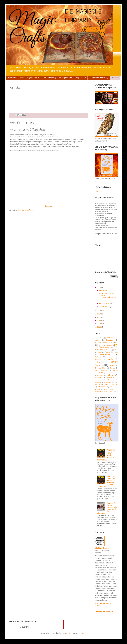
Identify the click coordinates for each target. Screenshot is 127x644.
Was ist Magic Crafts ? (29, 78)
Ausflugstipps (111, 338)
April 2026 (103, 290)
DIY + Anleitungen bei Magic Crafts (58, 78)
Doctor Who (99, 350)
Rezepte (110, 380)
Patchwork (98, 378)
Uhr (104, 389)
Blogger (84, 633)
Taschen (97, 389)
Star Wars (104, 384)
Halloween (99, 362)
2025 (99, 311)
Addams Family (99, 338)
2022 (99, 320)
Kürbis (115, 370)
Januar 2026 (104, 307)
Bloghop (98, 342)
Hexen (112, 368)
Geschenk (110, 357)
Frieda (116, 352)
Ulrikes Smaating (104, 548)
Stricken (102, 387)
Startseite (12, 78)
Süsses (113, 387)
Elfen (116, 350)
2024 (99, 314)
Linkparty (101, 373)
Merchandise (114, 373)
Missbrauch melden (104, 612)
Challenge (109, 345)
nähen (110, 375)
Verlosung (111, 389)
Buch (115, 342)
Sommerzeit (108, 382)
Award (97, 340)
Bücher (101, 345)
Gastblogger (105, 354)
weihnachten (108, 392)
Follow (97, 192)
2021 (99, 324)
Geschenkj (98, 359)
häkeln (110, 359)
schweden (98, 382)
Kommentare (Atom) (26, 210)
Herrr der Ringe (100, 368)
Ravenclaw (98, 380)
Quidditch (111, 378)
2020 (99, 327)
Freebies (108, 352)
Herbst (112, 366)
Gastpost (98, 357)
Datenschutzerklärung (99, 78)
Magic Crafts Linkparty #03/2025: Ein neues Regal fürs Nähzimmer (107, 508)
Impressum (81, 78)
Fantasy (99, 352)
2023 (99, 317)
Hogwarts (106, 370)
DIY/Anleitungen (106, 347)
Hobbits (97, 370)
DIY (116, 345)
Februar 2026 (104, 303)
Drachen (109, 350)
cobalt (68, 633)
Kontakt (115, 78)
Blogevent (110, 340)
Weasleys (98, 392)
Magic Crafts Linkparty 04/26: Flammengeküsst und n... (108, 296)
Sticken (115, 384)
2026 (99, 288)
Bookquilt (107, 343)
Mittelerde (100, 375)
